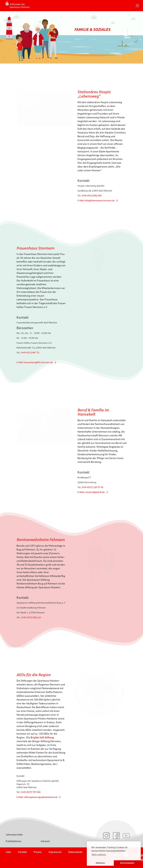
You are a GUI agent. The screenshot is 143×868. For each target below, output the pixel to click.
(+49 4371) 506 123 (21, 617)
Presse (38, 852)
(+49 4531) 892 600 (102, 196)
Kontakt (22, 852)
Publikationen (13, 841)
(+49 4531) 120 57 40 (102, 487)
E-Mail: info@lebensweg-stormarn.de (106, 200)
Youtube (126, 836)
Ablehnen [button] (100, 863)
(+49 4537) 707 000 (21, 792)
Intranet (45, 841)
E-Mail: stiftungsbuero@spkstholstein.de (27, 797)
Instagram (106, 836)
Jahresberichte (14, 835)
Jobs (8, 852)
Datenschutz (75, 852)
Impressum (55, 852)
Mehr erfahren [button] (99, 855)
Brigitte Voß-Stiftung (32, 738)
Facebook (116, 836)
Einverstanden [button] (127, 863)
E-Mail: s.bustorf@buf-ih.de (101, 492)
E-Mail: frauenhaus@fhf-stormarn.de (25, 362)
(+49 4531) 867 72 (20, 353)
